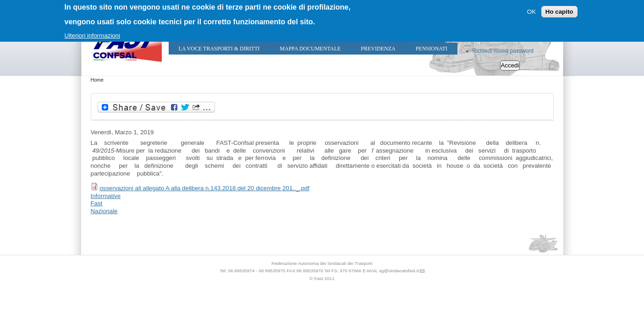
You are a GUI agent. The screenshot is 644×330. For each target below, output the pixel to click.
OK (531, 12)
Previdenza (378, 49)
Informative (106, 196)
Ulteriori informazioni (92, 36)
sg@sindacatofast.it (399, 271)
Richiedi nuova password (503, 51)
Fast (97, 203)
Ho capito (559, 12)
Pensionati (432, 49)
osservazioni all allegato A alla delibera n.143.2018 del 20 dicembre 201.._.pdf (204, 188)
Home (97, 80)
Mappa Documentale (310, 49)
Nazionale (104, 211)
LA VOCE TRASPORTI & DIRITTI (219, 49)
